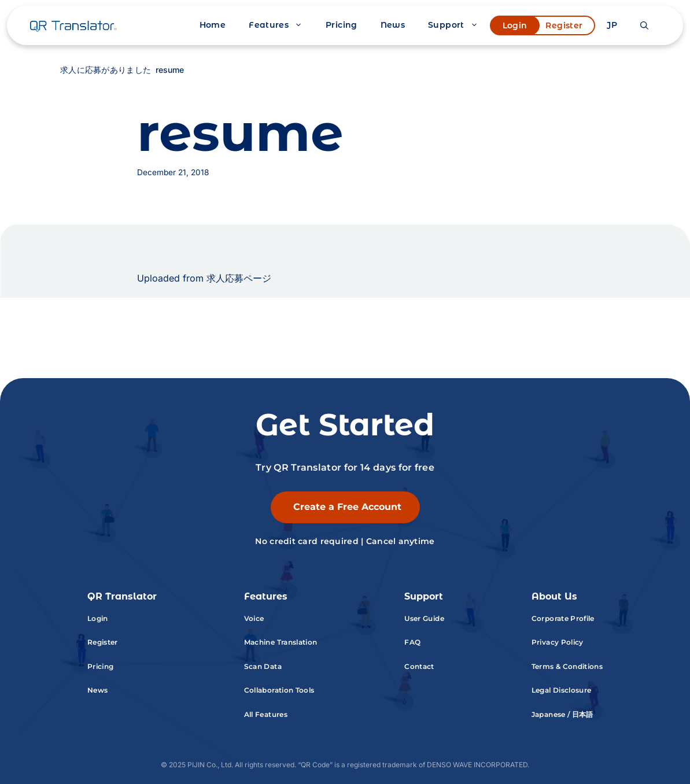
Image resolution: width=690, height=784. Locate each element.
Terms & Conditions (567, 666)
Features (281, 25)
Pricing (342, 25)
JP (612, 25)
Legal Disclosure (562, 690)
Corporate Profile (563, 618)
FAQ (412, 642)
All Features (266, 714)
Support (459, 25)
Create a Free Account (347, 507)
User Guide (424, 618)
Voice (254, 618)
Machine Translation (281, 642)
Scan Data (263, 666)
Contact (419, 666)
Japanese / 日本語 (562, 714)
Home (213, 25)
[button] (644, 25)
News (393, 25)
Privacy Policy (558, 642)
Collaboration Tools (279, 690)
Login (515, 25)
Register (564, 25)
